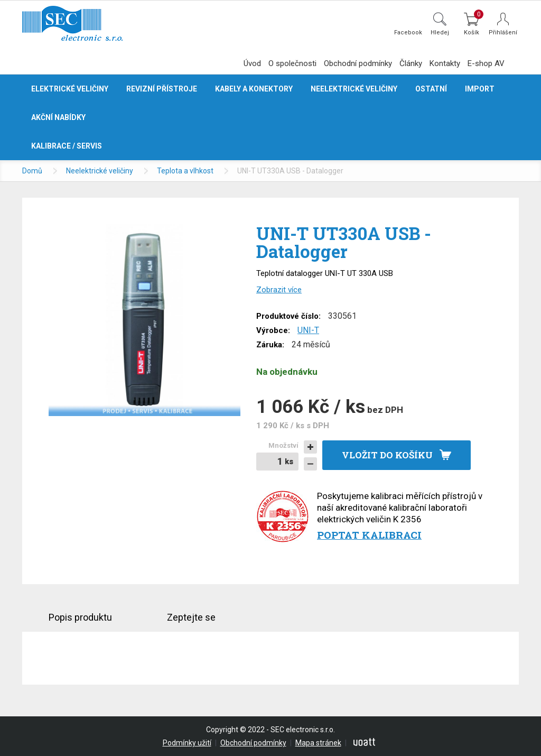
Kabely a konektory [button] (254, 89)
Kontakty (445, 63)
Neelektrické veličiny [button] (354, 89)
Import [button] (480, 89)
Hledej (440, 32)
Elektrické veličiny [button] (70, 89)
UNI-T (308, 330)
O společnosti (292, 63)
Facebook (408, 32)
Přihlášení (503, 33)
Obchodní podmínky (358, 63)
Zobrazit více (279, 290)
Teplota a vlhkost (185, 171)
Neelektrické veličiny (100, 171)
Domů (32, 171)
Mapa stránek (318, 743)
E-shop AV (486, 63)
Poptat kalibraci (369, 535)
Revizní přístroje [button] (162, 89)
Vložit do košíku (387, 455)
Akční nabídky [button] (58, 117)
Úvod (252, 63)
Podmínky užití (187, 743)
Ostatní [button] (431, 89)
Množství (283, 445)
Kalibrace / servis (67, 146)
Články (411, 63)
